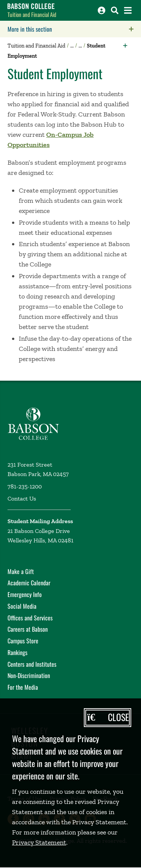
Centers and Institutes (32, 664)
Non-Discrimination (29, 675)
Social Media (22, 606)
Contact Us (22, 498)
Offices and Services (30, 618)
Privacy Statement (39, 842)
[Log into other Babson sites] (102, 10)
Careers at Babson (28, 629)
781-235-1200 (25, 486)
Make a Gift (21, 571)
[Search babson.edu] (115, 10)
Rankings (17, 652)
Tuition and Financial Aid (32, 14)
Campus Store (23, 641)
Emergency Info (25, 594)
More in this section (74, 29)
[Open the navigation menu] (128, 10)
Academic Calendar (29, 583)
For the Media (23, 687)
